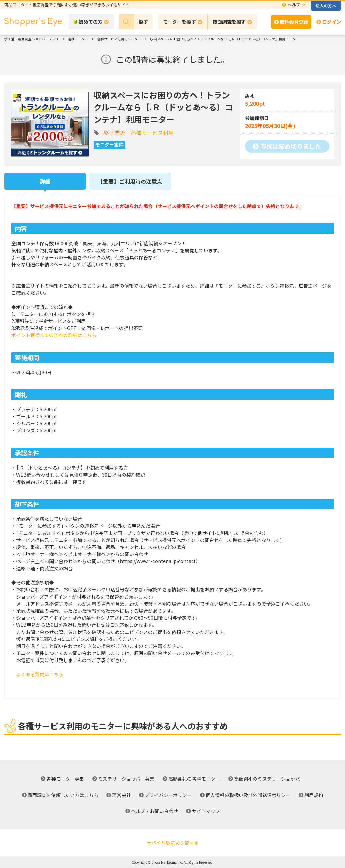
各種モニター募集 (65, 779)
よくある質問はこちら (40, 674)
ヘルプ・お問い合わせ (154, 811)
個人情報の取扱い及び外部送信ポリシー (248, 795)
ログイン (332, 22)
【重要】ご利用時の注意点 (130, 181)
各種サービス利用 (152, 133)
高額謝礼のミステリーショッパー (269, 779)
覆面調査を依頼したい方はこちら (63, 795)
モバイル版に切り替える (173, 842)
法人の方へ (326, 6)
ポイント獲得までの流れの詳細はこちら (54, 335)
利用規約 (314, 795)
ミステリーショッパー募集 (126, 779)
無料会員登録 (294, 22)
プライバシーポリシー (168, 795)
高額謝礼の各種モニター (194, 779)
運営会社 (122, 795)
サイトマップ (206, 811)
